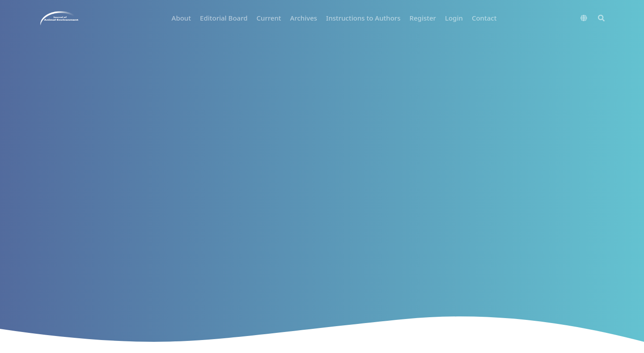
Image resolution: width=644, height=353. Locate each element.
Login (454, 18)
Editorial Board (224, 18)
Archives (304, 18)
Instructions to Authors (363, 18)
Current (269, 18)
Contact (484, 18)
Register (423, 18)
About (181, 18)
